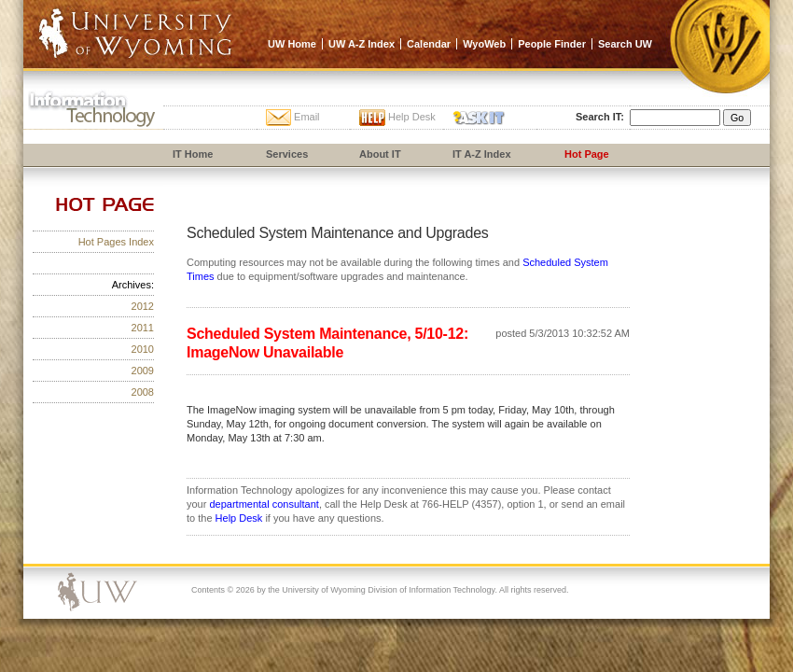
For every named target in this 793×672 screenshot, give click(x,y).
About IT (380, 154)
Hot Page (587, 154)
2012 (143, 306)
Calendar (429, 44)
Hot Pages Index (116, 242)
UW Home (292, 44)
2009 (143, 371)
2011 (143, 328)
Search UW (625, 44)
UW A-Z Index (362, 44)
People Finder (552, 44)
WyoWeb (484, 44)
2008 (143, 392)
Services (287, 154)
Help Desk (239, 518)
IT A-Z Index (482, 154)
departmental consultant (264, 504)
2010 (143, 349)
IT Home (193, 154)
